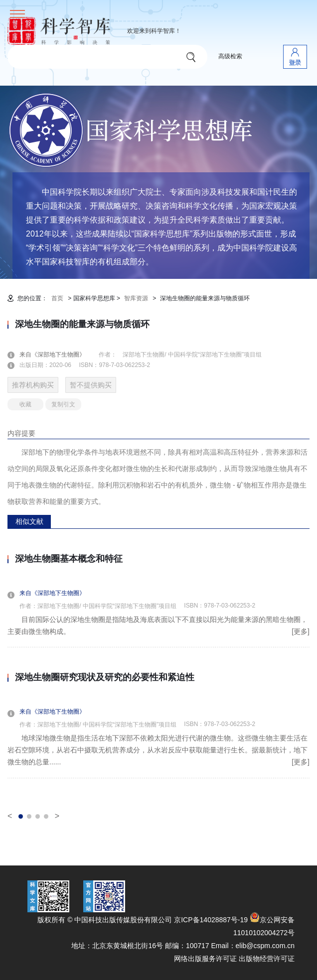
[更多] (301, 631)
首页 (57, 298)
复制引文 (63, 404)
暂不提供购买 (91, 385)
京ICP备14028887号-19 (211, 920)
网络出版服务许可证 (205, 959)
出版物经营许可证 (267, 959)
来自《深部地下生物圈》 (58, 355)
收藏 (25, 404)
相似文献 (29, 521)
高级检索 (230, 56)
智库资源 (136, 298)
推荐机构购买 (33, 385)
